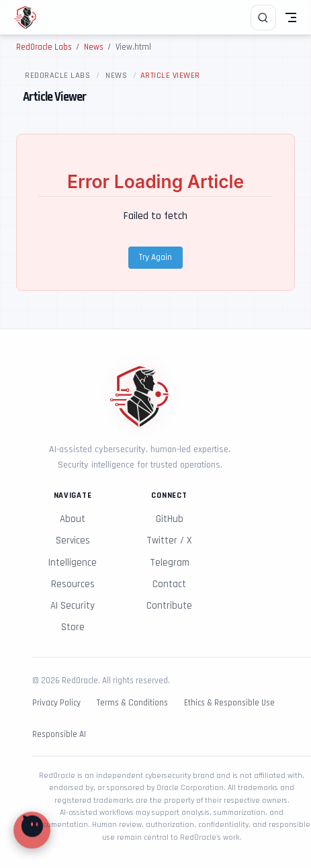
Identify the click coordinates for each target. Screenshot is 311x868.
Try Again (155, 258)
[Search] (263, 17)
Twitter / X (169, 540)
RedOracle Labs (57, 75)
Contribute (169, 606)
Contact (169, 584)
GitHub (170, 519)
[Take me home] (30, 17)
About (73, 519)
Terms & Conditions (132, 703)
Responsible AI (59, 735)
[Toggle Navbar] (291, 17)
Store (73, 627)
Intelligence (73, 563)
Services (73, 540)
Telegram (170, 563)
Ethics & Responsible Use (229, 703)
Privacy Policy (56, 703)
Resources (73, 584)
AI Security (73, 606)
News (116, 75)
